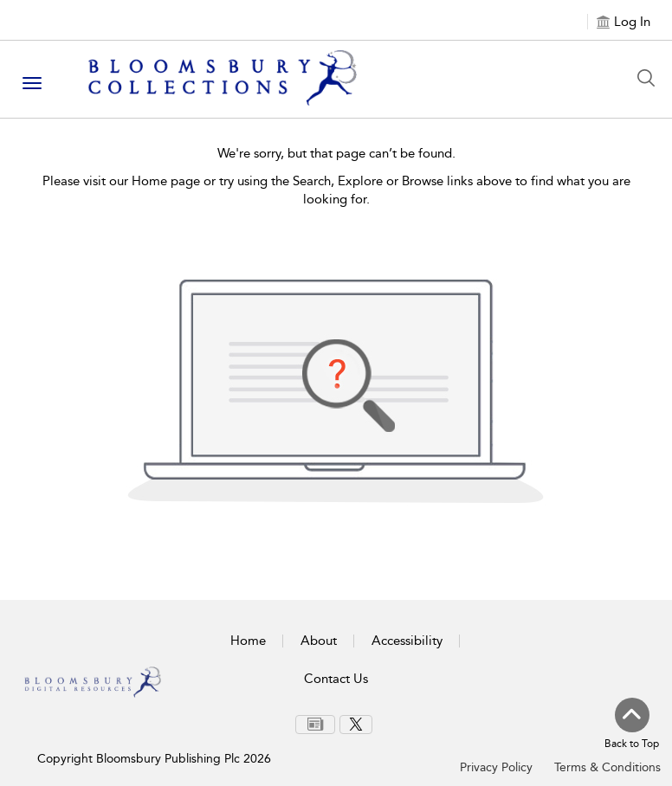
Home (248, 641)
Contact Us (336, 679)
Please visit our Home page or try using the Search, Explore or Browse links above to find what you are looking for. (336, 190)
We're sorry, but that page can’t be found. (336, 153)
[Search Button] (650, 78)
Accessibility (407, 641)
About (319, 641)
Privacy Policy (496, 767)
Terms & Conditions (607, 767)
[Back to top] (632, 725)
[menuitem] (315, 725)
